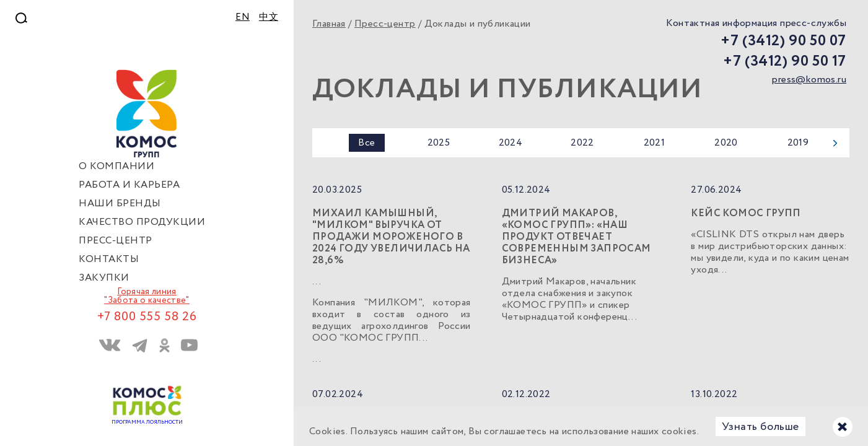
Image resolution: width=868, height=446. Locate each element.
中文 (269, 17)
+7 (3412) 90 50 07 (783, 42)
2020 (726, 143)
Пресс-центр (385, 24)
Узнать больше (761, 427)
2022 (582, 143)
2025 (439, 143)
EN (243, 17)
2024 (511, 143)
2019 (798, 143)
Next (835, 143)
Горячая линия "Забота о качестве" (147, 296)
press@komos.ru (809, 80)
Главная (329, 24)
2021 (655, 143)
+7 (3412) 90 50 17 (785, 62)
